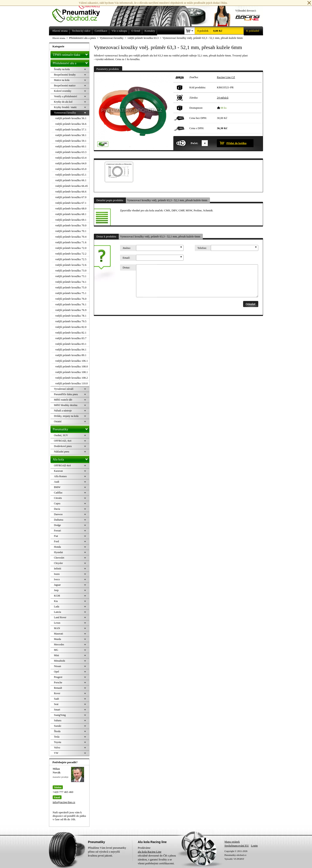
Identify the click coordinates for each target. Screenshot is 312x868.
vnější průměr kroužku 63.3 (71, 152)
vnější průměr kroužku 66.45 (71, 186)
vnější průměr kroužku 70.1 (71, 231)
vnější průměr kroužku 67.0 (71, 197)
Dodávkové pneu (63, 446)
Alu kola (71, 459)
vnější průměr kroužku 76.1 (71, 304)
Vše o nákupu (119, 31)
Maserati (58, 634)
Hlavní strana (59, 38)
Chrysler (58, 563)
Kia (56, 601)
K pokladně (251, 31)
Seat (56, 704)
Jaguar (57, 585)
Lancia (58, 612)
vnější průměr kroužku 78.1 (71, 316)
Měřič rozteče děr (63, 400)
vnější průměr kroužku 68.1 (71, 214)
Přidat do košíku (236, 143)
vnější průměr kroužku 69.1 (71, 220)
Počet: (194, 143)
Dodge (57, 525)
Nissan (58, 666)
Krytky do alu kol (63, 102)
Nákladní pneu (62, 452)
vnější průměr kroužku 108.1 (71, 372)
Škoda (57, 731)
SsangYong (60, 715)
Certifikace (101, 31)
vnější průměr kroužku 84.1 (71, 349)
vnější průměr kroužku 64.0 (71, 163)
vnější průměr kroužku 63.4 (71, 158)
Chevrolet (59, 558)
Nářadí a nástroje (63, 411)
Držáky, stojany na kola (66, 416)
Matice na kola (62, 80)
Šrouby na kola (62, 69)
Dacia (57, 509)
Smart (57, 710)
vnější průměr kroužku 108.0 (71, 366)
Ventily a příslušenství (66, 96)
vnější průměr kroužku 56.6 (71, 124)
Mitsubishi (59, 661)
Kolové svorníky (63, 91)
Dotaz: (126, 267)
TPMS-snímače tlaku (71, 54)
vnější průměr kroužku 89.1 (71, 355)
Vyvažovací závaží (64, 389)
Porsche (58, 682)
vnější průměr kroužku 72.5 (71, 259)
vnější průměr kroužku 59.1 (71, 141)
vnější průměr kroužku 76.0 (71, 299)
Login (254, 846)
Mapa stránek (232, 842)
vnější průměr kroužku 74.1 (71, 282)
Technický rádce (81, 31)
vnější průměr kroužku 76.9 (71, 310)
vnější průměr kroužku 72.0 (71, 248)
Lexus (57, 623)
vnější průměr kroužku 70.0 (71, 225)
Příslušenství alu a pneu (71, 63)
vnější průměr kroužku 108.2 (71, 378)
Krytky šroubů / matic (65, 107)
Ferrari (58, 531)
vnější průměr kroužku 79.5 (71, 321)
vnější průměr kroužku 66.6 (71, 192)
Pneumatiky (71, 428)
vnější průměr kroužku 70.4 (71, 237)
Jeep (56, 590)
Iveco (57, 579)
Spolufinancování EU (237, 846)
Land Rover (60, 617)
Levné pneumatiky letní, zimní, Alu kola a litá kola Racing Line (79, 11)
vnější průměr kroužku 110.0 (71, 383)
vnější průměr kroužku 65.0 (71, 169)
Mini (56, 655)
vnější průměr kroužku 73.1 (71, 276)
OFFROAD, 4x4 (63, 441)
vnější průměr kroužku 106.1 (71, 361)
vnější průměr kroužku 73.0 (71, 270)
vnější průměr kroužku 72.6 (71, 265)
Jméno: (127, 248)
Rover (57, 693)
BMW (57, 487)
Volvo (57, 748)
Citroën (58, 498)
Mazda (58, 639)
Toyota (58, 742)
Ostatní (58, 421)
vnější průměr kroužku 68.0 (71, 208)
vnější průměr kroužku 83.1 (71, 344)
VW (56, 753)
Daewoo (58, 514)
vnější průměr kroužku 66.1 (71, 180)
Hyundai (58, 552)
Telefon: (202, 248)
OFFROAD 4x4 (62, 465)
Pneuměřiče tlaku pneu (66, 394)
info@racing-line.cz (64, 802)
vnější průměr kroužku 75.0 (71, 287)
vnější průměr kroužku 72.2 (71, 254)
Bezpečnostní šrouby (65, 75)
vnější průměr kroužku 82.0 (71, 327)
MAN (57, 628)
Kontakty (150, 31)
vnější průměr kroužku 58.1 (71, 135)
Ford (56, 541)
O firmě (136, 31)
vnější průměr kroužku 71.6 (71, 242)
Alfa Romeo (60, 476)
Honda (57, 547)
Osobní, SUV (61, 435)
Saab (56, 699)
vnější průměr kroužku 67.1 (71, 203)
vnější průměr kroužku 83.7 (71, 338)
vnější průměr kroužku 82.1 (71, 333)
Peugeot (58, 677)
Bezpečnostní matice (65, 85)
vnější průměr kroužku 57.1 (71, 129)
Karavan (58, 471)
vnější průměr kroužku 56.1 (71, 118)
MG (56, 650)
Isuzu (57, 574)
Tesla (57, 737)
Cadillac (58, 493)
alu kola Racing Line (150, 852)
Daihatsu (59, 520)
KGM (57, 596)
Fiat (56, 536)
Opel (56, 672)
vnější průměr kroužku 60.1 (71, 146)
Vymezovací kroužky (65, 113)
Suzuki (58, 726)
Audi (57, 482)
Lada (57, 607)
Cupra (57, 503)
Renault (58, 688)
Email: (126, 258)
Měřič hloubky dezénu (66, 405)
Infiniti (58, 569)
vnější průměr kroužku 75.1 (71, 293)
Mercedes (59, 644)
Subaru (58, 720)
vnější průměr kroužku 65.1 (71, 175)
